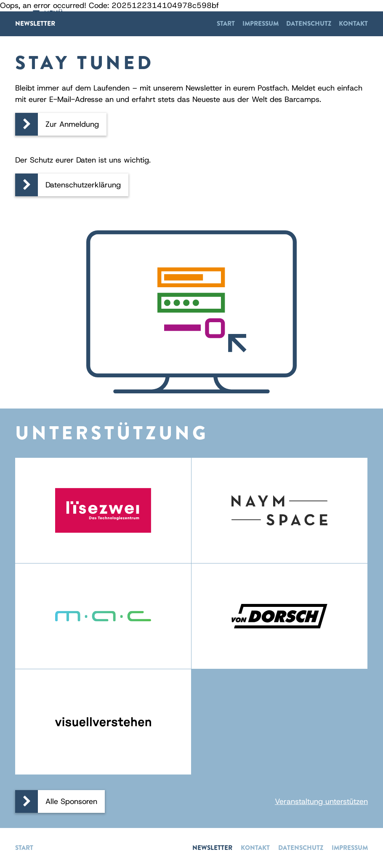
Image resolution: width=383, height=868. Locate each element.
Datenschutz (309, 24)
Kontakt (353, 24)
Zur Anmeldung (72, 124)
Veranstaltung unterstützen (321, 801)
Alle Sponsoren (71, 801)
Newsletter (35, 24)
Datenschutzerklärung (83, 185)
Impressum (261, 24)
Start (226, 24)
